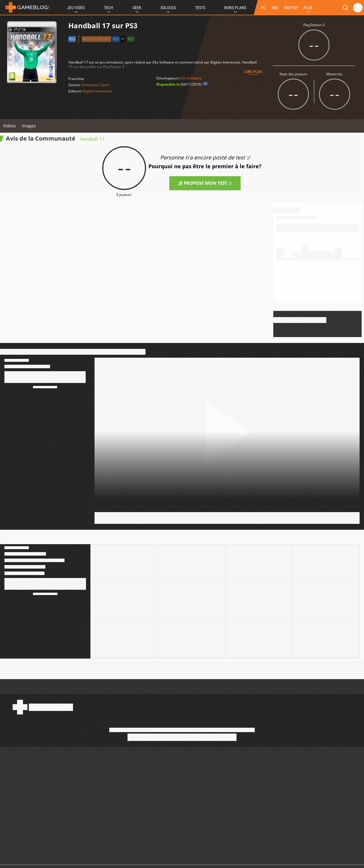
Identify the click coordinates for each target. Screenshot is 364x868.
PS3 (72, 39)
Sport (105, 85)
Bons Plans (235, 8)
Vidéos (9, 126)
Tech (109, 8)
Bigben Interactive (98, 91)
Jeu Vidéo (76, 8)
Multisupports (97, 39)
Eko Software (191, 78)
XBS (275, 8)
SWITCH (291, 8)
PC (263, 8)
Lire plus (253, 72)
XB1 (131, 39)
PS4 (116, 39)
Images (29, 126)
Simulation (90, 85)
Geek (137, 8)
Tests (200, 8)
